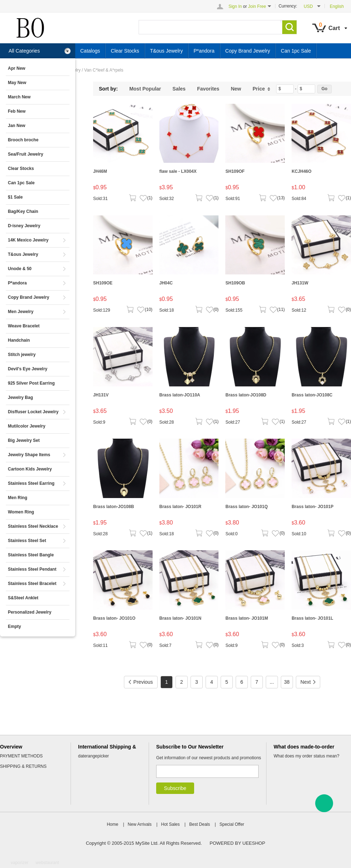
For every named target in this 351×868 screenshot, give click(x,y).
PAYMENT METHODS (21, 756)
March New (19, 97)
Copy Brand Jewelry (28, 297)
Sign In (235, 6)
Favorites (208, 89)
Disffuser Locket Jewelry (33, 412)
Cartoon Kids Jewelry (30, 469)
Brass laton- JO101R (180, 507)
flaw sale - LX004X (178, 171)
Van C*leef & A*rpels (104, 70)
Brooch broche (23, 140)
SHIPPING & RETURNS (23, 766)
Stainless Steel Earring (31, 483)
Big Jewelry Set (24, 440)
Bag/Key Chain (23, 211)
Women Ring (21, 512)
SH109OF (235, 171)
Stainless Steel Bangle (31, 555)
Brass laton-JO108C (312, 395)
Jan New (17, 126)
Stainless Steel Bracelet (32, 584)
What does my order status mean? (306, 756)
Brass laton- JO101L (312, 618)
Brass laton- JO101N (180, 618)
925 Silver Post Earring (31, 383)
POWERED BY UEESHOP (237, 843)
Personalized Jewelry (30, 612)
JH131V (101, 395)
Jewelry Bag (20, 398)
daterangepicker (93, 756)
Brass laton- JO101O (114, 618)
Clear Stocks (21, 169)
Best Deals (199, 824)
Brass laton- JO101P (312, 507)
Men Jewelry (21, 312)
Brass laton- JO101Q (246, 507)
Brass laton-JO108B (114, 507)
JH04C (166, 283)
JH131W (300, 283)
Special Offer (232, 824)
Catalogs (90, 51)
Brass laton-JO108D (246, 395)
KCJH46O (301, 171)
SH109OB (235, 283)
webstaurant (47, 863)
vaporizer (20, 863)
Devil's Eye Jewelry (28, 369)
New (236, 89)
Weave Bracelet (24, 326)
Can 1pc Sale (21, 183)
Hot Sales (170, 824)
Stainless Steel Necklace (33, 526)
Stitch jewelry (22, 355)
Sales (179, 89)
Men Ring (18, 498)
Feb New (17, 111)
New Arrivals (140, 824)
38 (287, 682)
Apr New (17, 68)
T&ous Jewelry (23, 254)
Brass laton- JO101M (247, 618)
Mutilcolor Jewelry (27, 426)
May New (17, 83)
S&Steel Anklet (23, 598)
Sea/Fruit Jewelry (26, 154)
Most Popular (145, 89)
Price (261, 89)
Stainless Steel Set (27, 541)
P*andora (17, 283)
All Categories (40, 51)
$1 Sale (15, 197)
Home (112, 824)
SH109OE (103, 283)
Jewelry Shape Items (29, 455)
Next (308, 682)
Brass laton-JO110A (180, 395)
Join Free (257, 6)
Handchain (19, 340)
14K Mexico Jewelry (28, 240)
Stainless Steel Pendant (32, 569)
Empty (15, 626)
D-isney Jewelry (24, 226)
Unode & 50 (20, 269)
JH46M (100, 171)
